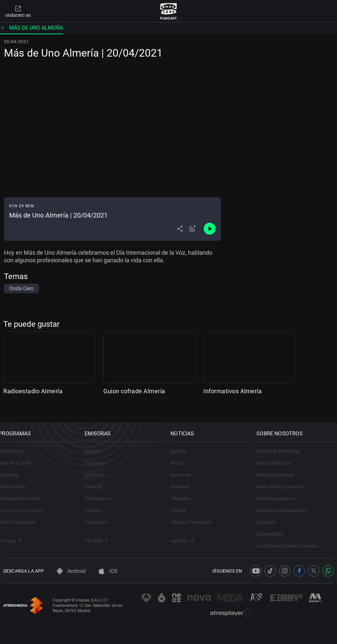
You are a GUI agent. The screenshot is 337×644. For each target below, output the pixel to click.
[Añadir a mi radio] (193, 229)
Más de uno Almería (32, 28)
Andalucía (99, 468)
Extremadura (103, 492)
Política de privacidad (283, 444)
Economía (185, 468)
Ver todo (15, 534)
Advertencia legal (278, 456)
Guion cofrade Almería (134, 391)
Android (71, 571)
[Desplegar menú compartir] (180, 229)
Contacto (271, 515)
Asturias (98, 503)
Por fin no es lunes (22, 515)
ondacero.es (18, 11)
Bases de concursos (281, 492)
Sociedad (184, 480)
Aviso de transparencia (284, 480)
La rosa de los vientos (25, 503)
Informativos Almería (233, 391)
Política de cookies (280, 468)
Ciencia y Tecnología (196, 515)
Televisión (185, 492)
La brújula (13, 468)
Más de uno (15, 444)
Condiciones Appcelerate (286, 503)
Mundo (182, 456)
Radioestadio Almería (33, 391)
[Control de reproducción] (210, 229)
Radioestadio (17, 480)
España (183, 444)
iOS (108, 571)
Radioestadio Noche (24, 492)
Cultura (183, 503)
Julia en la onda (19, 456)
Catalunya (100, 456)
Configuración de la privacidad (292, 539)
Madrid (96, 444)
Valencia (98, 480)
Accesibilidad (274, 527)
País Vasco (101, 515)
